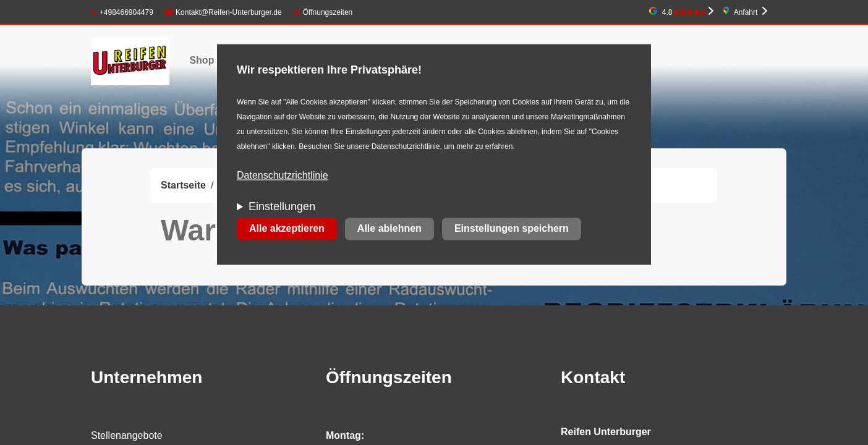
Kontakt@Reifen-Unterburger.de (223, 12)
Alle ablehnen (389, 229)
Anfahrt (746, 12)
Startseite (183, 185)
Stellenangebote (127, 435)
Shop (202, 60)
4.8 (684, 12)
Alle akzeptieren (287, 229)
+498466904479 (122, 12)
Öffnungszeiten (328, 12)
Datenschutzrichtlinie (283, 176)
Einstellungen (282, 207)
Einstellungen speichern (512, 229)
